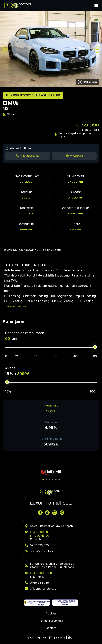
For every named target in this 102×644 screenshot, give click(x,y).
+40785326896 (30, 156)
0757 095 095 (37, 545)
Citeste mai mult (16, 306)
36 (55, 356)
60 (95, 356)
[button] (43, 479)
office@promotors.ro (41, 551)
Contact (51, 628)
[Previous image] (5, 50)
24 (36, 356)
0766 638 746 (37, 583)
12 (16, 356)
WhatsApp (77, 156)
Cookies (51, 613)
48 (75, 356)
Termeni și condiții (51, 621)
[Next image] (97, 50)
